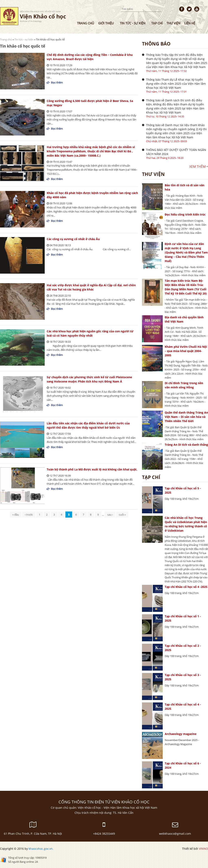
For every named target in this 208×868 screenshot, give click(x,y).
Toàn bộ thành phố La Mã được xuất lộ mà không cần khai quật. (92, 469)
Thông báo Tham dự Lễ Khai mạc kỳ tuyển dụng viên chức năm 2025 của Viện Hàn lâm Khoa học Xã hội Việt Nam (176, 84)
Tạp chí (157, 23)
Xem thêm (197, 167)
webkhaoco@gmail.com (175, 834)
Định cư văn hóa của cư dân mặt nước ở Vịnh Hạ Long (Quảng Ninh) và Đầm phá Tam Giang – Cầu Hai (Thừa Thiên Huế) (186, 252)
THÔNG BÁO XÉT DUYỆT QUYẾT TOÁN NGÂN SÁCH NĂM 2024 (176, 152)
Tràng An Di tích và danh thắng (186, 445)
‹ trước (29, 515)
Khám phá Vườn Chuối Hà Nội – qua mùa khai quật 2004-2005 (186, 351)
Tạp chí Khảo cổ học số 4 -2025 (186, 587)
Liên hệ (190, 23)
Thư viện (173, 23)
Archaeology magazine (181, 734)
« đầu (16, 515)
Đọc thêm (57, 82)
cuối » (122, 515)
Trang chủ (86, 23)
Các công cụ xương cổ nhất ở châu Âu (73, 239)
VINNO (203, 849)
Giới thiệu (106, 23)
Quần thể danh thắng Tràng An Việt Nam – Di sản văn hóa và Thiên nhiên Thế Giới (186, 417)
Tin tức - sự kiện (133, 23)
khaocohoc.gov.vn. (41, 849)
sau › (110, 515)
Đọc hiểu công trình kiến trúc (185, 214)
